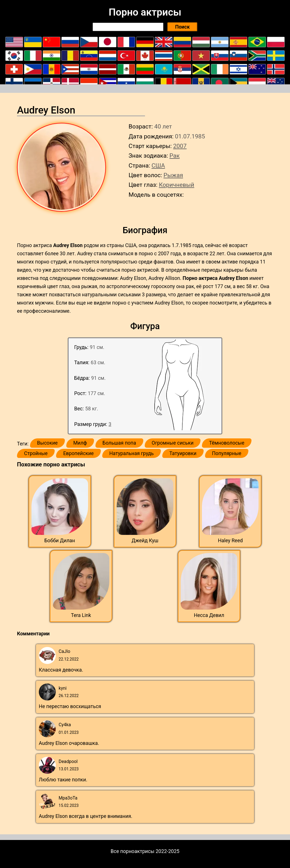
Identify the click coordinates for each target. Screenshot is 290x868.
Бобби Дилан (60, 541)
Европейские (78, 453)
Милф (80, 443)
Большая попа (119, 443)
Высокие (47, 443)
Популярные (227, 453)
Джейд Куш (145, 541)
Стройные (36, 453)
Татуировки (183, 453)
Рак (174, 156)
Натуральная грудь (132, 453)
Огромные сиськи (173, 443)
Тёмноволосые (227, 443)
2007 (180, 146)
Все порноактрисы (133, 851)
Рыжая (173, 175)
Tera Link (81, 615)
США (158, 165)
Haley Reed (230, 541)
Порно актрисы (145, 12)
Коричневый (177, 185)
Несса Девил (209, 615)
